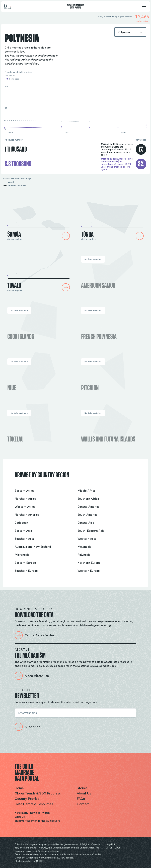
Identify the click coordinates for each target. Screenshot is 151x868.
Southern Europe (26, 571)
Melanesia (84, 547)
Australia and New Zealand (33, 547)
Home (19, 788)
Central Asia (86, 523)
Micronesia (22, 555)
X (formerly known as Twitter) (32, 813)
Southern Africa (88, 499)
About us (84, 793)
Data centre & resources (34, 804)
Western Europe (89, 571)
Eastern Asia (23, 531)
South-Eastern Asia (91, 531)
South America (87, 515)
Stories (82, 788)
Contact (83, 804)
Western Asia (87, 539)
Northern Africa (25, 499)
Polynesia (84, 555)
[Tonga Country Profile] (112, 218)
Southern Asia (24, 539)
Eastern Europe (25, 563)
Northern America (27, 515)
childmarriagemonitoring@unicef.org (37, 821)
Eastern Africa (24, 491)
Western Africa (25, 507)
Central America (88, 507)
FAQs (81, 799)
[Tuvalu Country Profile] (39, 269)
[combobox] (130, 32)
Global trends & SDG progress (38, 793)
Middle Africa (87, 491)
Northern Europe (89, 563)
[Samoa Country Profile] (39, 218)
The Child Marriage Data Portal (75, 7)
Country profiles (27, 799)
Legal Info (111, 844)
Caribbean (21, 523)
